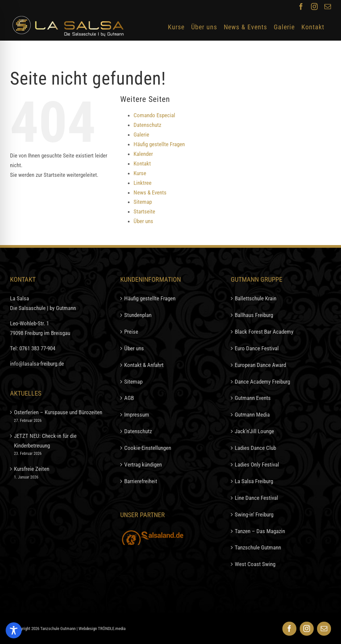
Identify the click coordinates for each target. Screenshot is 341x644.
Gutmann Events (253, 398)
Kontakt (142, 163)
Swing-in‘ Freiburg (254, 514)
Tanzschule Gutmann (258, 547)
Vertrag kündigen (143, 465)
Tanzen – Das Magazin (260, 531)
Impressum (137, 415)
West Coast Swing (255, 564)
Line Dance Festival (256, 498)
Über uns (143, 221)
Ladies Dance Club (255, 448)
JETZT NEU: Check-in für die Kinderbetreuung (45, 441)
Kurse (140, 173)
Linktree (143, 183)
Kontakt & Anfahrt (144, 365)
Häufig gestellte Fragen (159, 144)
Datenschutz (147, 125)
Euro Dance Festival (257, 348)
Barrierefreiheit (141, 481)
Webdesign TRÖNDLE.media (102, 629)
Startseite (144, 211)
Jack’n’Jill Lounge (254, 431)
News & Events (150, 192)
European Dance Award (260, 365)
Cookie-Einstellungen (148, 448)
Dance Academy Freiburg (262, 382)
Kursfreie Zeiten (32, 469)
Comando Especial (154, 115)
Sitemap (143, 202)
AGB (129, 398)
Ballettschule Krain (256, 298)
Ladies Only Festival (257, 465)
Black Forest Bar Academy (264, 332)
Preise (131, 332)
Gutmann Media (252, 415)
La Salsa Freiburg (254, 481)
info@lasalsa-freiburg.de (37, 364)
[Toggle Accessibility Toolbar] (14, 630)
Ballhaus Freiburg (254, 315)
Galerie (141, 135)
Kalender (143, 154)
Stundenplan (138, 315)
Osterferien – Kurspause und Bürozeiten (58, 412)
